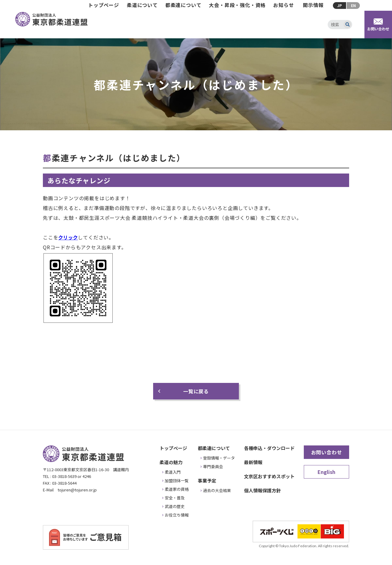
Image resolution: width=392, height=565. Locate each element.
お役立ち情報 (177, 515)
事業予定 (207, 481)
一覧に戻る (196, 391)
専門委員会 (213, 466)
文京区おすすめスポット (269, 476)
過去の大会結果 (217, 490)
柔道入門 (173, 472)
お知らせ (283, 5)
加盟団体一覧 (177, 481)
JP (339, 5)
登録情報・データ (219, 458)
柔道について (142, 5)
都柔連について (183, 5)
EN (353, 5)
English (326, 472)
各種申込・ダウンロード (269, 448)
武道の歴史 (175, 506)
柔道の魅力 (171, 462)
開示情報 (313, 5)
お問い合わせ (327, 452)
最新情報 (253, 462)
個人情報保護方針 (262, 490)
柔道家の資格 (177, 489)
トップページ (104, 5)
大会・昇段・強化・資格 (237, 5)
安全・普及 (175, 498)
